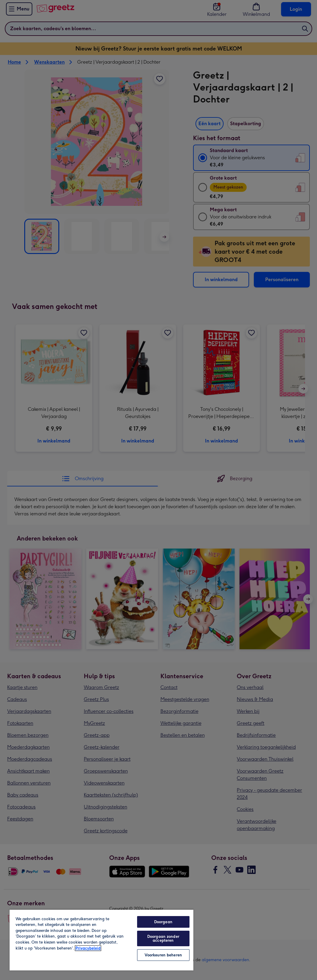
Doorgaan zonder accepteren (163, 938)
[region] (101, 940)
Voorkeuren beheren (163, 955)
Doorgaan (163, 922)
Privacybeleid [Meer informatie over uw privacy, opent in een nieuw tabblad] (88, 948)
